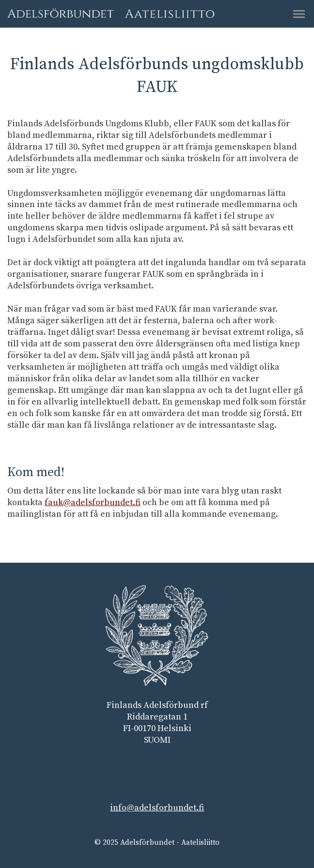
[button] (299, 14)
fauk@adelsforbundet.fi (93, 502)
